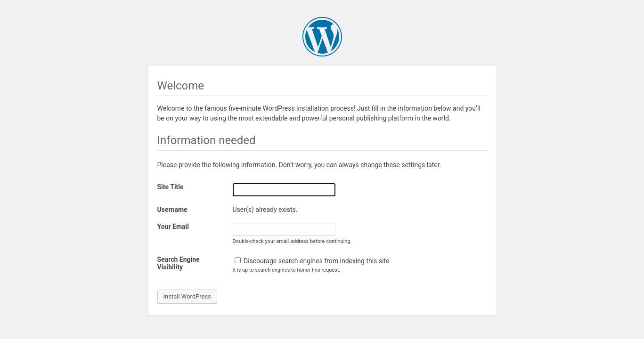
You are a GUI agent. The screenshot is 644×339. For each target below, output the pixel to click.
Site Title (171, 187)
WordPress (322, 37)
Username (172, 210)
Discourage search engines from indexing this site (312, 261)
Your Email (173, 226)
